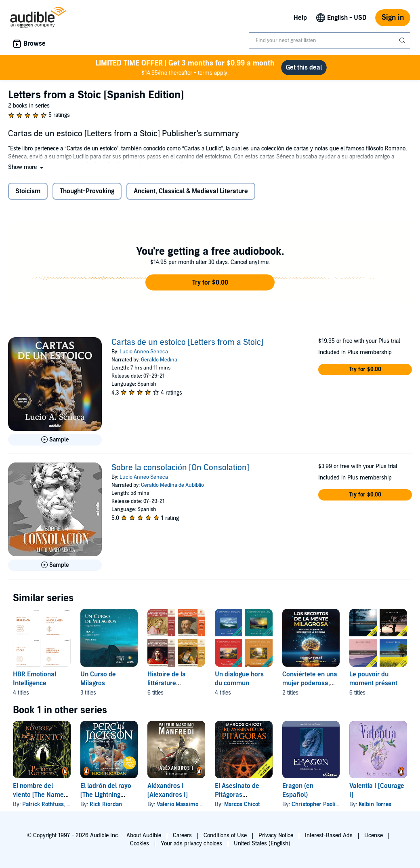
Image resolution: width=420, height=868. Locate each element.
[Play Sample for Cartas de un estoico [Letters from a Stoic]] (55, 440)
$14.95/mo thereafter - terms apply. (185, 67)
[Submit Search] (403, 40)
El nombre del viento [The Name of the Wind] (38, 795)
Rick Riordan (106, 804)
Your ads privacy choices (191, 844)
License (374, 835)
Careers (182, 835)
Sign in (393, 18)
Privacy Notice (276, 835)
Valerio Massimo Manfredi (190, 804)
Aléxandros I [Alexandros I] (168, 790)
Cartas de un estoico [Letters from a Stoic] (187, 342)
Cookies (140, 844)
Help (300, 18)
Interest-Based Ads (329, 835)
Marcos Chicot (242, 804)
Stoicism (28, 191)
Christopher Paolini (316, 804)
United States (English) (262, 844)
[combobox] (330, 40)
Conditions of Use (225, 835)
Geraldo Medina (159, 360)
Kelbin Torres (375, 804)
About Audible (144, 835)
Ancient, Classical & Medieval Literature (191, 191)
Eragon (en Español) (298, 790)
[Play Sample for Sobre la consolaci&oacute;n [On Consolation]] (55, 565)
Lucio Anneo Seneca (144, 352)
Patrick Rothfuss (43, 804)
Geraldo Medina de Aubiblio (172, 485)
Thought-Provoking (87, 191)
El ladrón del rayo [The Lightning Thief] (106, 795)
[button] (26, 167)
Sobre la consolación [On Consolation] (180, 468)
